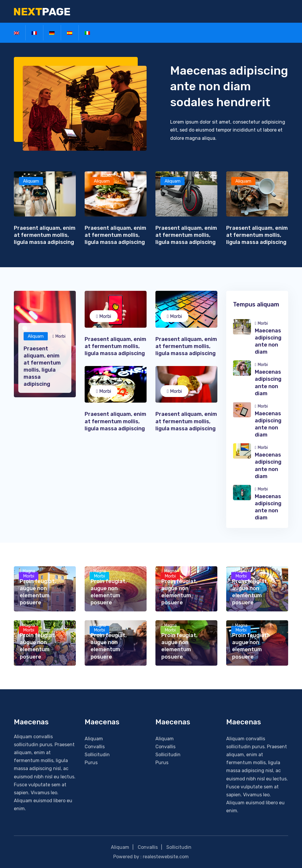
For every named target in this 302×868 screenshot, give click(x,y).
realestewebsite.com (166, 857)
